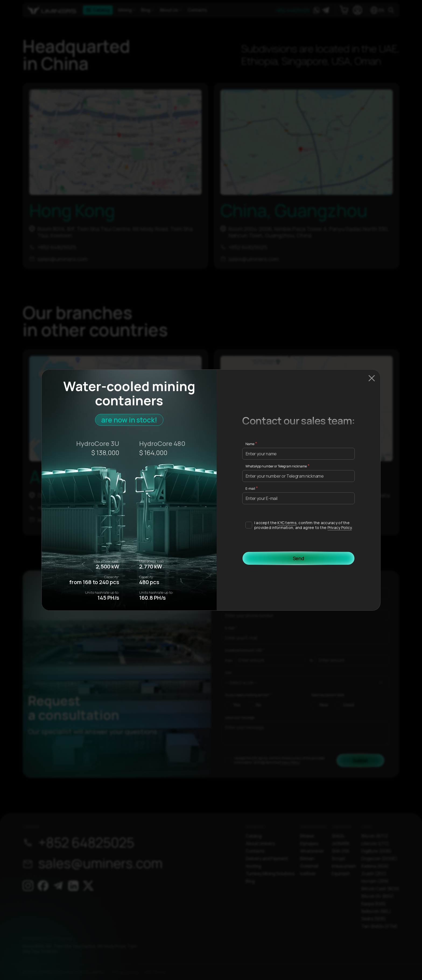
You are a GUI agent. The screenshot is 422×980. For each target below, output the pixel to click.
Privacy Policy (340, 527)
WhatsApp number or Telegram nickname (276, 466)
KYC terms (287, 523)
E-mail (250, 489)
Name (250, 444)
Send (299, 558)
